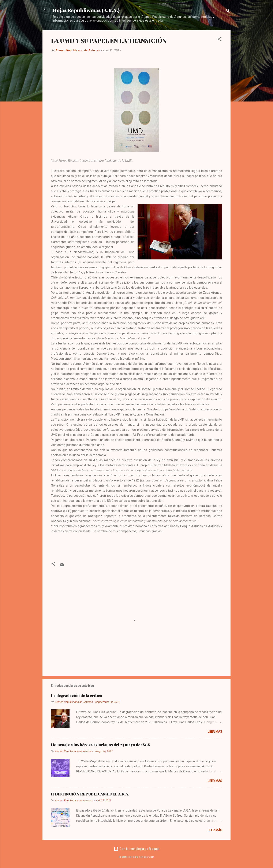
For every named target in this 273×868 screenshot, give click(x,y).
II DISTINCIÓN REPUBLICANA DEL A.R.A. (90, 794)
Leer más (215, 732)
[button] (220, 40)
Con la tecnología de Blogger (137, 849)
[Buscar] (228, 12)
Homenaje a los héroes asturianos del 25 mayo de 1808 (100, 745)
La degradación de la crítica (76, 695)
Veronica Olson (147, 857)
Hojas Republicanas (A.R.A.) (86, 10)
